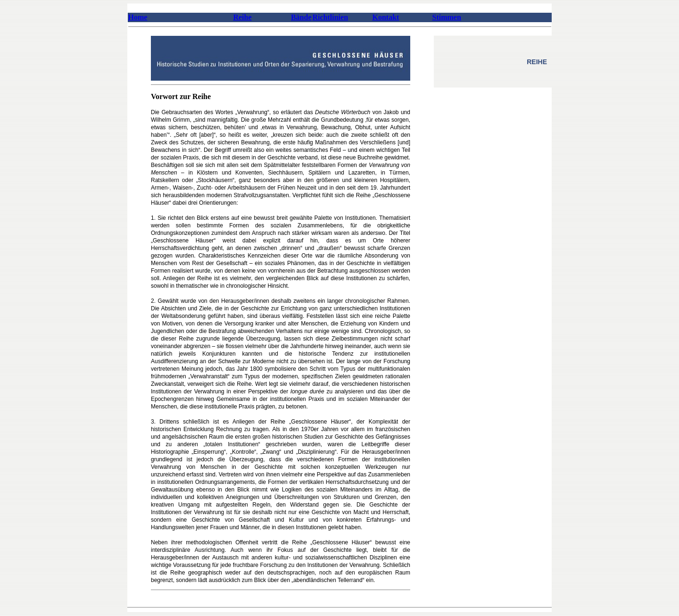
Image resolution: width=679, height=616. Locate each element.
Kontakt (386, 17)
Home (138, 17)
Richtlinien (331, 17)
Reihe (242, 17)
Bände (301, 17)
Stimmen (447, 17)
